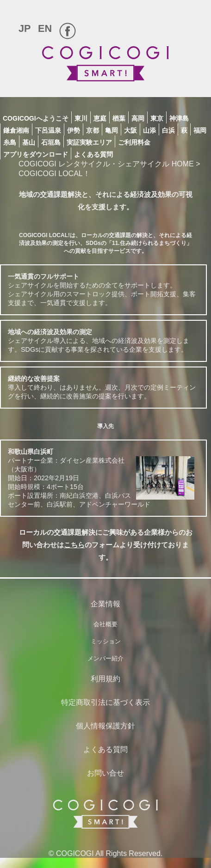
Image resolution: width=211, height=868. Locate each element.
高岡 (138, 118)
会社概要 (105, 624)
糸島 (10, 142)
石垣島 (51, 142)
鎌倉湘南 (16, 130)
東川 (81, 118)
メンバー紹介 (105, 658)
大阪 (130, 130)
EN (45, 28)
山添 (149, 130)
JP (25, 28)
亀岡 (112, 130)
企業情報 (105, 604)
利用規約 (105, 679)
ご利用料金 (134, 142)
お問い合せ (105, 773)
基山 (29, 142)
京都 (93, 130)
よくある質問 (93, 154)
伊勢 (74, 130)
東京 (157, 118)
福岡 (200, 130)
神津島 (179, 118)
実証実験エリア (89, 142)
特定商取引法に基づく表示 (105, 702)
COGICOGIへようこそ (36, 118)
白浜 (168, 130)
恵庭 (100, 118)
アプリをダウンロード (36, 154)
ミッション (106, 641)
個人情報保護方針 (105, 726)
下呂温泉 (48, 130)
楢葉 (119, 118)
